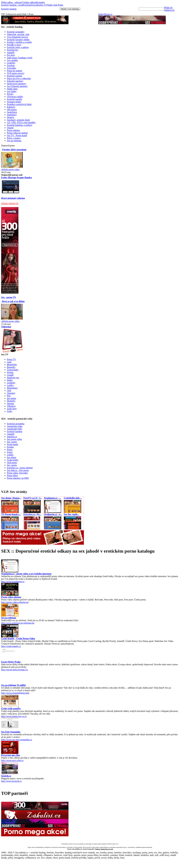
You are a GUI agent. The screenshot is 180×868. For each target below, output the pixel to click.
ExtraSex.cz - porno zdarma (20, 468)
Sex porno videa (14, 439)
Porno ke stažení (15, 71)
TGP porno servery (16, 73)
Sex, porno (12, 442)
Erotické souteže (15, 76)
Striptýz (11, 117)
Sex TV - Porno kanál (17, 135)
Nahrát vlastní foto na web (104, 849)
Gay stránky (13, 60)
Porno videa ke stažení (17, 133)
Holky (10, 380)
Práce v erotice (14, 138)
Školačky (11, 401)
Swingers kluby (14, 102)
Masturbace (12, 388)
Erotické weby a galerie (18, 47)
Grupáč (10, 375)
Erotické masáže (14, 99)
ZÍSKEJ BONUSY (10, 204)
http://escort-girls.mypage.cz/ (15, 670)
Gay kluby (12, 91)
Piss (9, 396)
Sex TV (44, 5)
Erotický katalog (9, 9)
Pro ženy (11, 55)
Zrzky (10, 411)
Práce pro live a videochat (19, 78)
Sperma (10, 403)
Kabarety (11, 107)
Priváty (10, 94)
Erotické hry (13, 50)
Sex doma (12, 398)
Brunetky (11, 367)
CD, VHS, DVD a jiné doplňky (21, 122)
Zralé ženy (12, 409)
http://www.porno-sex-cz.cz (14, 716)
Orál (9, 391)
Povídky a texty (14, 45)
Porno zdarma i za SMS (18, 478)
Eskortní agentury (15, 81)
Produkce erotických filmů (19, 104)
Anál (9, 362)
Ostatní (10, 128)
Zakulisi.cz (12, 437)
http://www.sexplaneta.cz (13, 581)
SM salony (12, 110)
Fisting (10, 372)
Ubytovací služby (15, 97)
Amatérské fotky (15, 429)
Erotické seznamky (16, 32)
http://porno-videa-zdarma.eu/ (15, 602)
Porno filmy (12, 475)
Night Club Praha (55, 5)
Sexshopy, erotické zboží (18, 120)
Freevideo (35, 5)
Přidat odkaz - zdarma (11, 2)
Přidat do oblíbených (169, 9)
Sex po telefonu (14, 141)
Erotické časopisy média (18, 40)
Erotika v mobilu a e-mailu (19, 42)
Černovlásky (13, 370)
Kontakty (41, 2)
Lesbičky (11, 63)
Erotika (10, 447)
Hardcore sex (13, 378)
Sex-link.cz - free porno (18, 470)
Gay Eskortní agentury (17, 86)
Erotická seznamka (16, 424)
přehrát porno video (11, 169)
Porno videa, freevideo (17, 473)
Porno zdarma (13, 130)
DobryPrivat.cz (105, 14)
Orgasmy (11, 393)
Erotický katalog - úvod (12, 5)
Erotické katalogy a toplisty (20, 125)
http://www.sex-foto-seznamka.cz (17, 740)
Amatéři (11, 52)
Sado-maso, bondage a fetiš (20, 58)
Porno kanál (12, 444)
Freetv (10, 452)
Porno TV (11, 359)
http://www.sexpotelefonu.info (15, 693)
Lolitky (10, 385)
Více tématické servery (17, 37)
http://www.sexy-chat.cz (12, 760)
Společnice (12, 112)
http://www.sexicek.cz (11, 781)
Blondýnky (12, 365)
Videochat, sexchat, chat (18, 34)
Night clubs (12, 89)
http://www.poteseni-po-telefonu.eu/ (18, 623)
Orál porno (12, 463)
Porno (10, 450)
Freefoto (27, 5)
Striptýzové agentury (17, 84)
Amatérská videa (15, 426)
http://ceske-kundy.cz (11, 646)
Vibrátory (11, 406)
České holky (13, 460)
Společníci (12, 115)
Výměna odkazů (29, 2)
